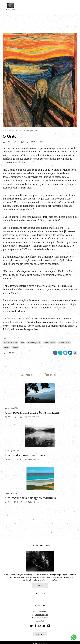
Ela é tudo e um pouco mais (25, 455)
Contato (40, 633)
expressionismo (50, 343)
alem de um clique (10, 343)
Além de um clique (30, 131)
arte (22, 343)
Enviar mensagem (41, 613)
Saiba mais (40, 584)
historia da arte (65, 343)
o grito (6, 347)
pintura (15, 347)
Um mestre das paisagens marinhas (30, 498)
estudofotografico (34, 343)
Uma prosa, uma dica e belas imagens (32, 412)
